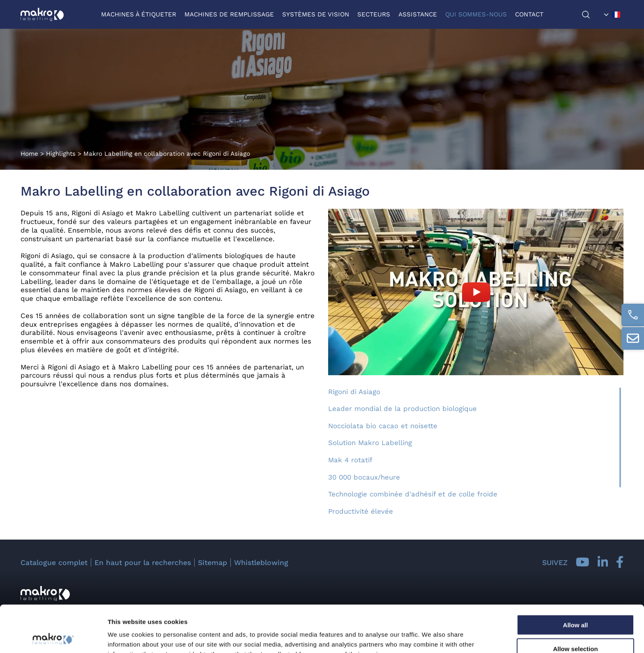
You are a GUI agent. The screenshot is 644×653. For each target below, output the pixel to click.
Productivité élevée (361, 511)
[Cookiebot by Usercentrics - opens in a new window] (53, 637)
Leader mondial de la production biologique (402, 408)
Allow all (576, 581)
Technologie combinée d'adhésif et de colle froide (413, 494)
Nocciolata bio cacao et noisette (383, 426)
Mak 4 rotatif (350, 460)
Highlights (61, 154)
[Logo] (42, 14)
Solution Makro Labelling (370, 443)
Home (29, 154)
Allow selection (575, 605)
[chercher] (591, 15)
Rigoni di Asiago (354, 392)
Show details (431, 637)
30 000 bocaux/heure (364, 477)
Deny (576, 629)
